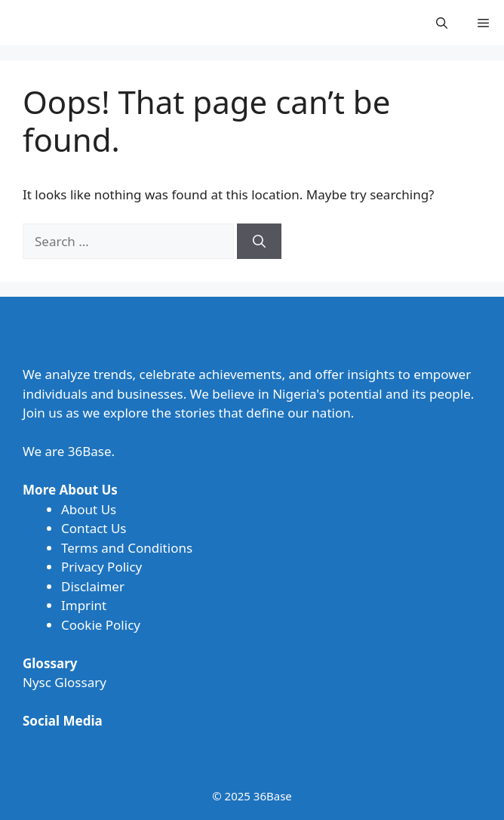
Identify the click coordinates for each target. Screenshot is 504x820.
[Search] (259, 242)
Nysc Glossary (65, 682)
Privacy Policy (101, 567)
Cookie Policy (101, 625)
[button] (442, 23)
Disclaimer (93, 586)
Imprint (84, 605)
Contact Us (94, 528)
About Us (89, 509)
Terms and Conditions (127, 548)
